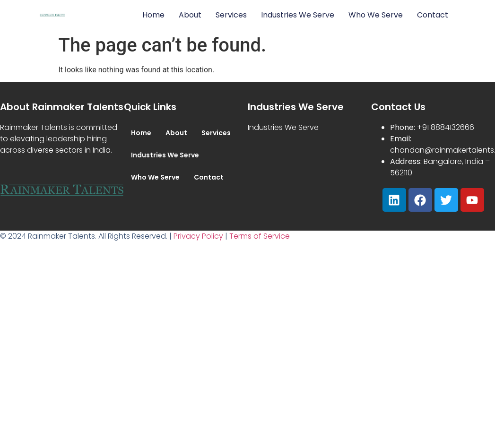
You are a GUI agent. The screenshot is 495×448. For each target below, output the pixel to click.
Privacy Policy (198, 236)
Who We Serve (376, 15)
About (190, 15)
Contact (433, 15)
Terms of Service (260, 236)
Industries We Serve (298, 15)
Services (231, 15)
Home (153, 15)
